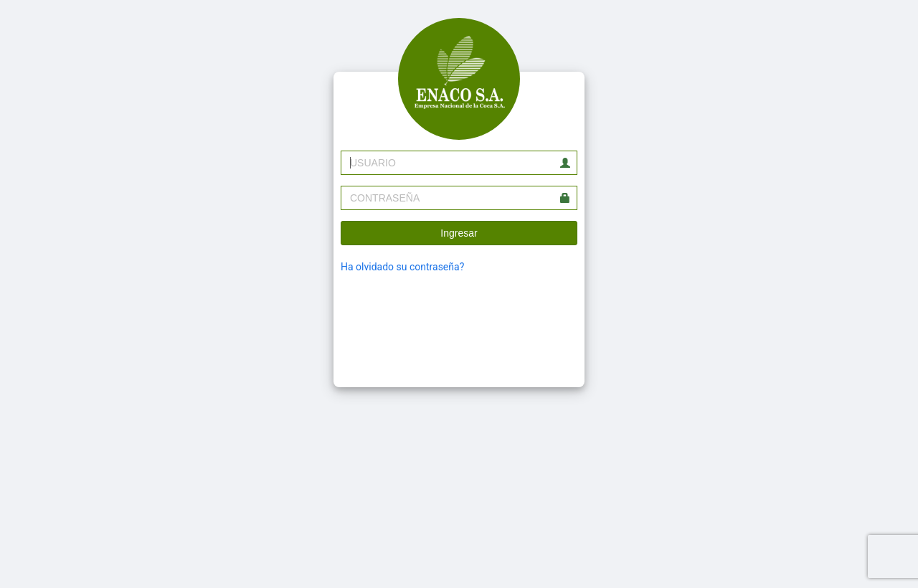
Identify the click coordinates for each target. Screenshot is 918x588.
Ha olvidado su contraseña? (402, 267)
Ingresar (459, 233)
